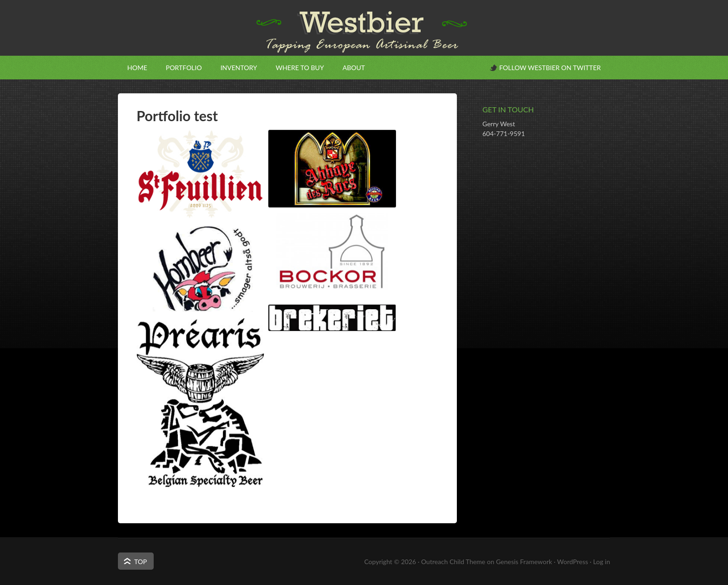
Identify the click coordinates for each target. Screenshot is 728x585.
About (354, 68)
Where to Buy (300, 68)
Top (140, 562)
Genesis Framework (524, 562)
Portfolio (184, 68)
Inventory (239, 68)
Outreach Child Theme (453, 562)
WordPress (573, 562)
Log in (601, 562)
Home (137, 68)
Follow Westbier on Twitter (550, 68)
